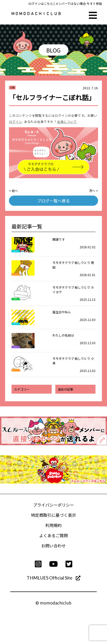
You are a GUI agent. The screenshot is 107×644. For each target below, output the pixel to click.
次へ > (94, 191)
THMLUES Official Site (53, 578)
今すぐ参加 (94, 3)
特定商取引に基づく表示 (53, 515)
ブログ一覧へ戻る (53, 201)
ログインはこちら (41, 3)
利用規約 (53, 525)
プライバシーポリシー (53, 505)
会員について (67, 121)
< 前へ (13, 191)
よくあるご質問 (53, 535)
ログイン (15, 121)
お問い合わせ (53, 546)
